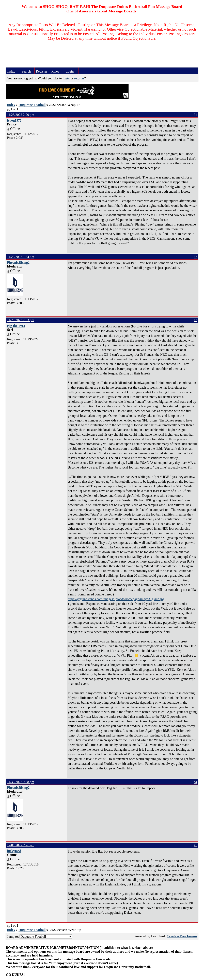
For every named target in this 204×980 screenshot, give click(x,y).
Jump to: (39, 937)
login (66, 78)
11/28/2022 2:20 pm (20, 115)
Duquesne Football (32, 105)
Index (11, 71)
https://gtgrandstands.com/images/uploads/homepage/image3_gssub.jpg (116, 599)
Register (42, 71)
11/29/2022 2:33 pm (20, 320)
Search (26, 71)
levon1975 (14, 120)
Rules (55, 71)
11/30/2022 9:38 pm (20, 782)
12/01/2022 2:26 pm (21, 845)
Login (70, 71)
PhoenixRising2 (18, 262)
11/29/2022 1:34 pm (20, 257)
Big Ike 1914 (16, 326)
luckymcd (14, 851)
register (79, 78)
